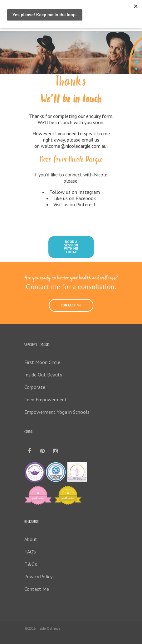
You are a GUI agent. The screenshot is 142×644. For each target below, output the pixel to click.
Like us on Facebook (75, 198)
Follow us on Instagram (75, 192)
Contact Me (37, 589)
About (31, 539)
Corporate (35, 387)
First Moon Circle (42, 362)
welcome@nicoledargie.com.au (74, 146)
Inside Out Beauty (43, 375)
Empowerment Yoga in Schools (57, 412)
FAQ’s (30, 552)
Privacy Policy (38, 576)
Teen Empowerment (46, 399)
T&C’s (31, 564)
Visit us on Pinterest (75, 204)
